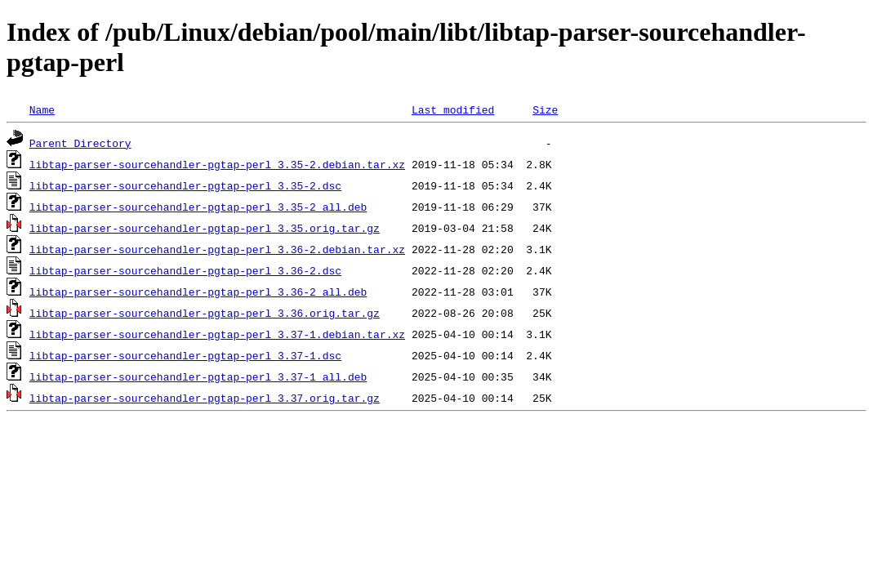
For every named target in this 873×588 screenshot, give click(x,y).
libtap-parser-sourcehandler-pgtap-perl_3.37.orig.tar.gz (205, 398)
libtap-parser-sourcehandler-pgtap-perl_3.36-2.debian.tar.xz (217, 249)
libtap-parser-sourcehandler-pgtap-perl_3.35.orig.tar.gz (205, 228)
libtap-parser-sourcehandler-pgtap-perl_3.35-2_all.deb (198, 207)
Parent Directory (80, 143)
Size (545, 109)
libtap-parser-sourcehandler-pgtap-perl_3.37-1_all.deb (198, 376)
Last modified (453, 109)
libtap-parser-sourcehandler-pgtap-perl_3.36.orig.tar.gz (205, 313)
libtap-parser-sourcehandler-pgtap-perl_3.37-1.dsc (185, 355)
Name (42, 109)
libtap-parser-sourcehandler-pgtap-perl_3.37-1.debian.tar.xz (217, 334)
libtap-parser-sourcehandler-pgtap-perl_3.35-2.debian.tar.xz (217, 164)
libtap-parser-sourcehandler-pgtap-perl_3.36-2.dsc (185, 270)
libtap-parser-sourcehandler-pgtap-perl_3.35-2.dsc (185, 185)
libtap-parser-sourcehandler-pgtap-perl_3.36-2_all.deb (198, 292)
